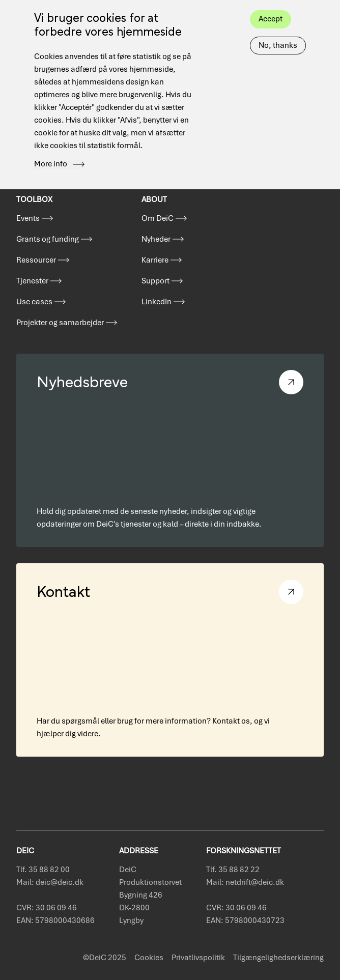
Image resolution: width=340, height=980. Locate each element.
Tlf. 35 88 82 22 (233, 870)
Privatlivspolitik (198, 958)
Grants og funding (48, 239)
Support (155, 281)
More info (51, 149)
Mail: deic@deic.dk (50, 882)
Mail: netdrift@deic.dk (245, 882)
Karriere (155, 260)
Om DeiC (158, 218)
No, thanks (278, 30)
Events (28, 218)
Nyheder (156, 239)
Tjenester (32, 281)
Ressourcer (36, 260)
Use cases (34, 302)
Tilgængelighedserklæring (278, 958)
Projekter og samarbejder (60, 323)
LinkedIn (157, 302)
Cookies (149, 958)
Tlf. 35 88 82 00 (43, 870)
